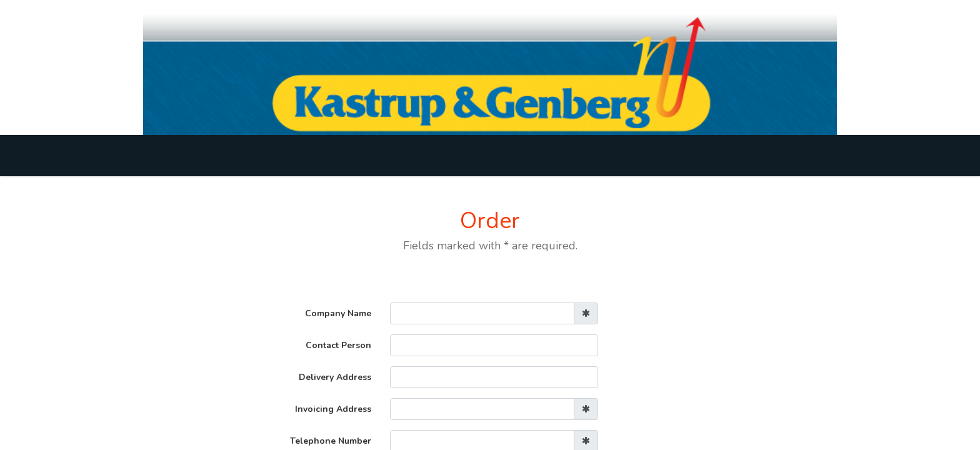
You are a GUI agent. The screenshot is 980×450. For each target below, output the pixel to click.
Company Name (338, 313)
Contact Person (338, 345)
